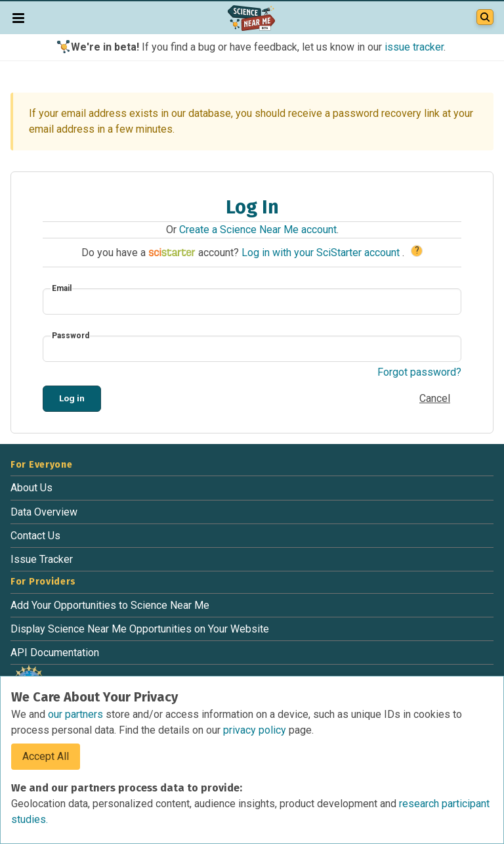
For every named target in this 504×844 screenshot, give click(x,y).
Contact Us (35, 536)
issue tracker (414, 47)
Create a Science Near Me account (258, 230)
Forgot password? (419, 372)
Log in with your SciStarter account (322, 253)
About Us (31, 488)
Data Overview (44, 512)
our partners (77, 714)
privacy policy (256, 730)
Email (62, 288)
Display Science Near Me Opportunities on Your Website (140, 629)
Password (71, 336)
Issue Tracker (42, 559)
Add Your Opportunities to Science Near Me (110, 605)
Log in (72, 398)
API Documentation (55, 653)
